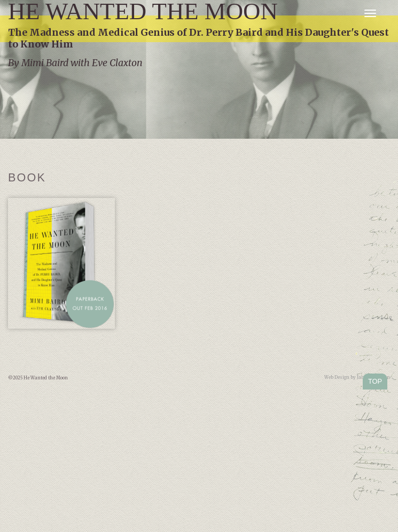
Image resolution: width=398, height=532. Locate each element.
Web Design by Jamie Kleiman (357, 377)
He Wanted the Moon (143, 11)
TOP (375, 381)
